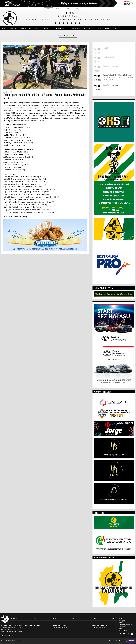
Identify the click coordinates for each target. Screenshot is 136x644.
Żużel (49, 9)
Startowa (14, 619)
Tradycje (47, 28)
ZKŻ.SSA (78, 9)
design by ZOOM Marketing (122, 641)
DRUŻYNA (13, 28)
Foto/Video (59, 28)
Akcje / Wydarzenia (126, 625)
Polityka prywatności (8, 635)
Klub (4, 28)
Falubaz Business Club (107, 28)
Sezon (23, 28)
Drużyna (122, 621)
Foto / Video (123, 631)
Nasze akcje (34, 28)
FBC (87, 9)
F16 (121, 629)
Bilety (58, 9)
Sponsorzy (89, 28)
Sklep (68, 9)
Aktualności (68, 36)
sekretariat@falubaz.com (14, 632)
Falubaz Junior (74, 28)
